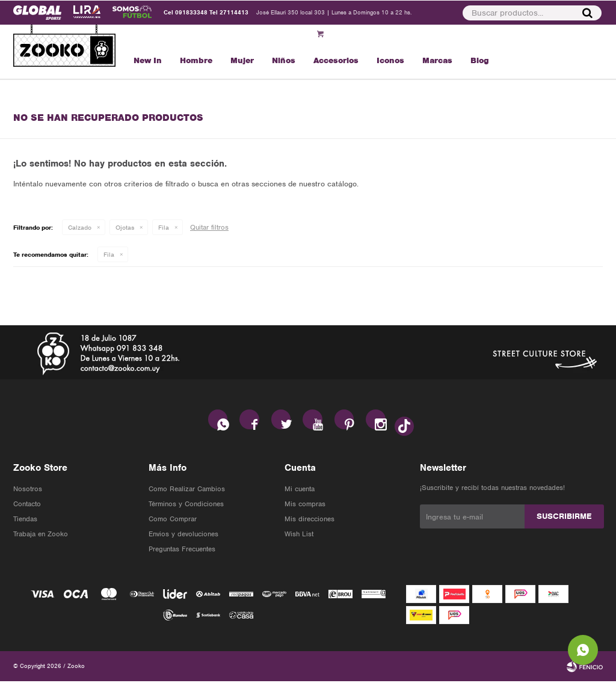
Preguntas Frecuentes (182, 551)
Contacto (27, 506)
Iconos (390, 60)
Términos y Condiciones (186, 506)
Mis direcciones (310, 521)
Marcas (437, 60)
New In (148, 60)
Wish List (299, 536)
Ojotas (125, 227)
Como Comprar (173, 521)
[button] (532, 13)
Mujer (242, 60)
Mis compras (305, 506)
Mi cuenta (300, 491)
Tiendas (25, 521)
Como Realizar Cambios (187, 491)
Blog (480, 60)
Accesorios (336, 60)
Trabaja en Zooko (41, 536)
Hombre (196, 60)
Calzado (80, 227)
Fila (164, 227)
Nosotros (28, 491)
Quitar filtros (209, 227)
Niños (284, 60)
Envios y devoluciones (183, 536)
